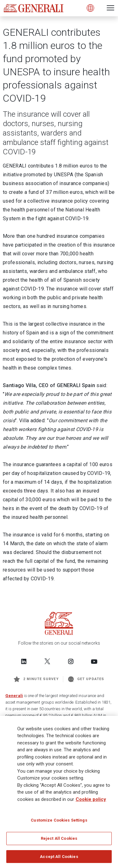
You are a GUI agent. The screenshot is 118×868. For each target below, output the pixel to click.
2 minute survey (36, 679)
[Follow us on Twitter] (47, 661)
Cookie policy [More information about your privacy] (91, 801)
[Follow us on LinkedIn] (24, 661)
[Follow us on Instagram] (71, 661)
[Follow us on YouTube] (94, 661)
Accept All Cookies (59, 859)
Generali (14, 696)
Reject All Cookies (59, 841)
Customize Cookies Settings (59, 822)
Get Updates (86, 679)
